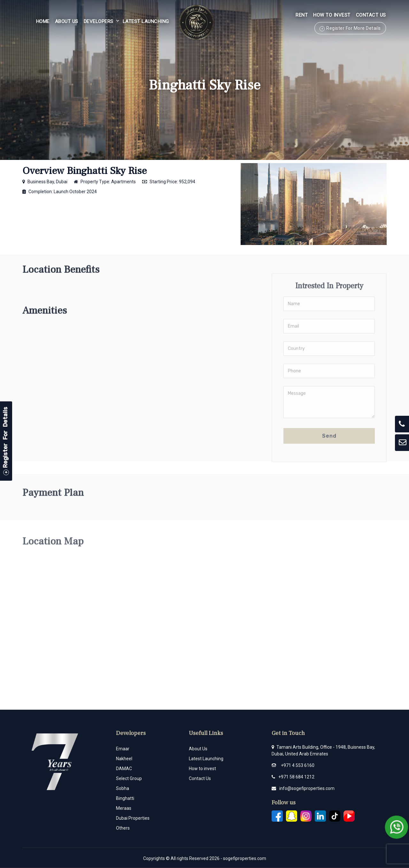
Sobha (123, 788)
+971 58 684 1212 (296, 777)
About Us (67, 21)
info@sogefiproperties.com (307, 788)
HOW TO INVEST (332, 15)
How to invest (202, 769)
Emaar (123, 749)
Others (123, 828)
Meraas (124, 808)
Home (43, 21)
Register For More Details (354, 28)
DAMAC (124, 769)
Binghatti (125, 798)
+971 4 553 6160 (298, 765)
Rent (302, 15)
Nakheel (124, 759)
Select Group (129, 778)
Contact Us (371, 15)
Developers (99, 21)
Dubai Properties (133, 818)
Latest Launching (146, 21)
